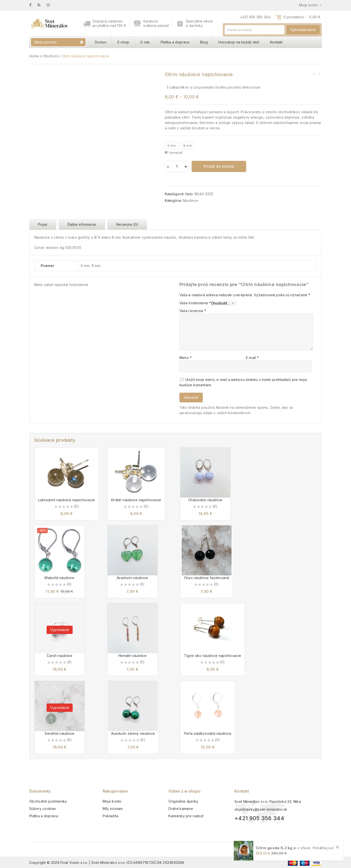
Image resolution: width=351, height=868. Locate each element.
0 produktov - (302, 17)
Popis (43, 224)
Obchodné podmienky (48, 801)
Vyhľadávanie (303, 30)
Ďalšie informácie (82, 224)
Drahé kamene (181, 809)
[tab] (44, 225)
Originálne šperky (183, 801)
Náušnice (190, 200)
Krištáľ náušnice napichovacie (319, 74)
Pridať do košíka (219, 166)
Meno (186, 358)
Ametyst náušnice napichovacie (314, 74)
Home (34, 56)
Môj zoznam (113, 809)
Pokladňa (110, 816)
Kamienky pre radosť (186, 816)
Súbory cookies (43, 809)
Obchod (50, 56)
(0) (76, 506)
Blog (204, 42)
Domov (101, 42)
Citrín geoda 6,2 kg (274, 848)
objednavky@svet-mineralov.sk (261, 809)
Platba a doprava (175, 42)
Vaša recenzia (193, 311)
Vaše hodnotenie (195, 303)
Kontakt (276, 42)
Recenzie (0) (127, 224)
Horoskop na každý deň (239, 42)
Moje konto (112, 801)
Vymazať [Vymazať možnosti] (176, 153)
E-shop (123, 42)
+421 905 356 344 (255, 17)
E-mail (252, 358)
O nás (145, 42)
